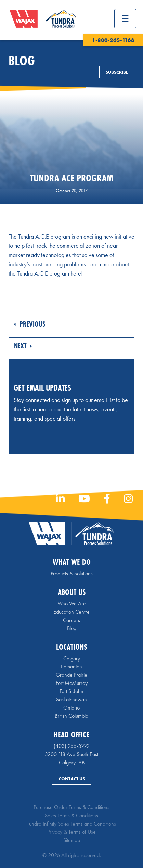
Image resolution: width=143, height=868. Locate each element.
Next (23, 346)
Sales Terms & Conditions (71, 815)
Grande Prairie (71, 675)
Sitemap (72, 840)
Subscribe (117, 72)
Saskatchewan (71, 699)
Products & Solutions (72, 573)
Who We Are (72, 604)
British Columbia (71, 716)
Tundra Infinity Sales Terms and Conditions (71, 824)
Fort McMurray (72, 683)
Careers (71, 620)
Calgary (72, 658)
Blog (72, 628)
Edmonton (71, 667)
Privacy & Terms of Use (71, 832)
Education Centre (71, 612)
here (76, 273)
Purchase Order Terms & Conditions (71, 807)
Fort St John (71, 691)
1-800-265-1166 (113, 40)
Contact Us (72, 779)
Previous (30, 324)
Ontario (71, 708)
